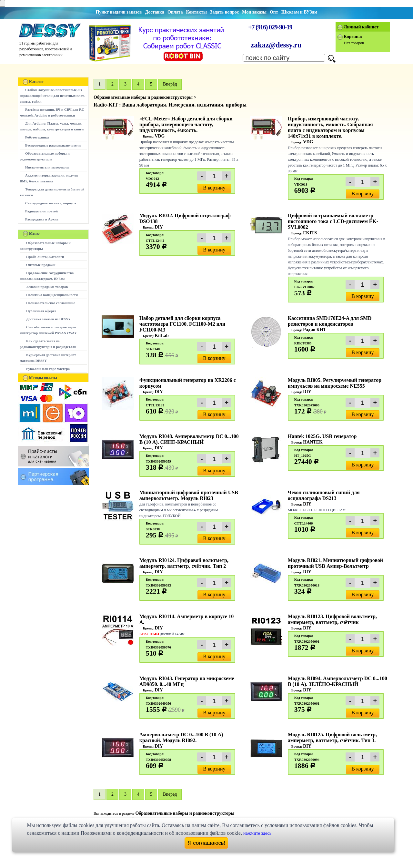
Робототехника (37, 137)
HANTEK (313, 442)
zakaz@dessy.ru (276, 45)
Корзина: (353, 37)
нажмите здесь (257, 833)
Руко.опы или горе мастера (48, 369)
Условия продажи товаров (47, 287)
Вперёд (170, 84)
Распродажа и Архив (42, 219)
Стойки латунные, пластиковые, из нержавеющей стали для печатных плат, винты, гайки (52, 96)
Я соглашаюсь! (207, 843)
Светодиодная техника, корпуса (51, 203)
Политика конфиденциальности (52, 295)
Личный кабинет (361, 27)
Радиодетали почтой (41, 211)
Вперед (170, 794)
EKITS (310, 233)
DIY (159, 227)
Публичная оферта (41, 311)
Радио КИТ (315, 330)
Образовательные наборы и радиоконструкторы (185, 813)
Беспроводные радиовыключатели (53, 145)
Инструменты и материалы (47, 167)
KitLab (162, 336)
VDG (160, 136)
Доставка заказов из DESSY (48, 319)
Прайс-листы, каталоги (45, 257)
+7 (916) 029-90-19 (270, 27)
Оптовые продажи (41, 265)
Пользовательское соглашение (50, 303)
